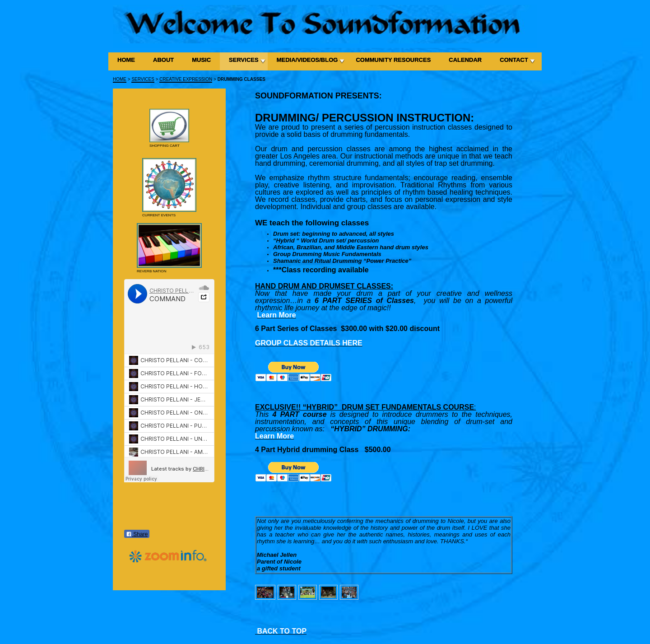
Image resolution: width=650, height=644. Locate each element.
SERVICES (244, 60)
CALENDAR (465, 60)
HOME (126, 60)
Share (137, 534)
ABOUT (163, 60)
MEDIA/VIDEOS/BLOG (307, 60)
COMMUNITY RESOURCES (393, 60)
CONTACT (514, 60)
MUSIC (201, 60)
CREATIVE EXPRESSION (186, 79)
